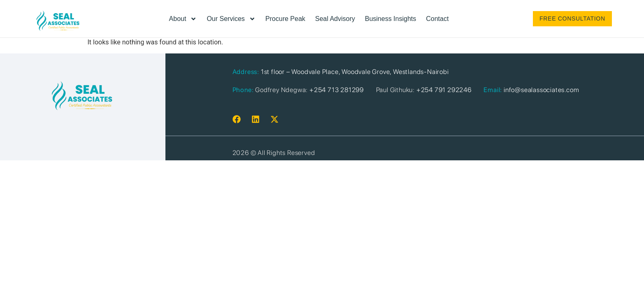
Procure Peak (285, 19)
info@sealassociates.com (541, 90)
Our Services (231, 19)
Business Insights (391, 19)
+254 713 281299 (337, 90)
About (183, 19)
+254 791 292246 (444, 90)
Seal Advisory (335, 19)
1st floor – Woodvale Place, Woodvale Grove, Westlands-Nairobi (355, 72)
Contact (437, 19)
